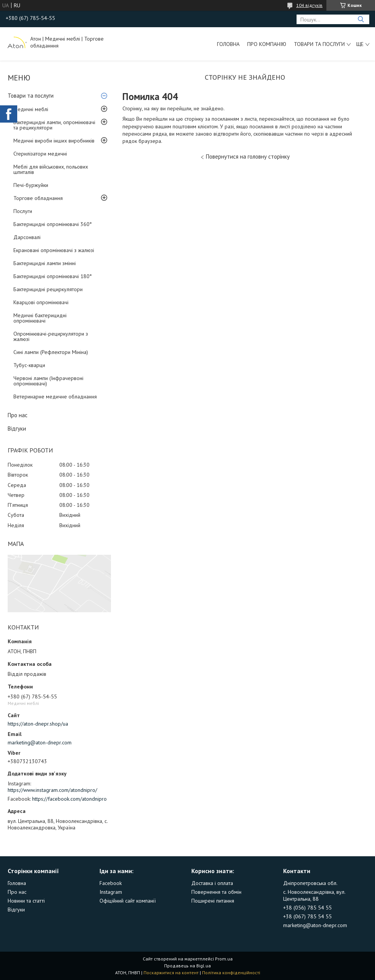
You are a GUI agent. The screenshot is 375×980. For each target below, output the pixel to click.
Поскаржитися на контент (171, 973)
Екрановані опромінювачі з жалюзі (54, 250)
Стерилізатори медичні (40, 154)
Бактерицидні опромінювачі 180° (53, 276)
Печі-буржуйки (31, 185)
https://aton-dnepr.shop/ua (38, 724)
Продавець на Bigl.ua (187, 966)
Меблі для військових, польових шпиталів (51, 169)
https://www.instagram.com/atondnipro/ (52, 790)
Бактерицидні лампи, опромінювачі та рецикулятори (54, 125)
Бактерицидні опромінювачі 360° (53, 224)
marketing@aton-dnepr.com (40, 742)
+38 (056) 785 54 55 (307, 908)
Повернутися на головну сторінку (248, 157)
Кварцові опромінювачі (41, 302)
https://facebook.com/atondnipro (69, 799)
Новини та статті (26, 901)
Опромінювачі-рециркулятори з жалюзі (51, 336)
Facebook (111, 883)
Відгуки (17, 429)
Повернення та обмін (216, 892)
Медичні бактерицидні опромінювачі (40, 318)
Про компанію (267, 44)
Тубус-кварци (29, 365)
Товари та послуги (319, 44)
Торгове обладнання (38, 198)
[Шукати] (361, 19)
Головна (228, 44)
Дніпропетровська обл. (310, 883)
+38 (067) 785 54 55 (307, 916)
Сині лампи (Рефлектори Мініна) (51, 352)
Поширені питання (213, 901)
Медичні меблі (31, 109)
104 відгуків (309, 5)
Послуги (23, 211)
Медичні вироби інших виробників (54, 141)
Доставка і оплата (212, 883)
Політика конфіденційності (231, 973)
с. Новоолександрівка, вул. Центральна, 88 (314, 895)
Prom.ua (224, 959)
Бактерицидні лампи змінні (45, 263)
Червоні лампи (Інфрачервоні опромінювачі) (48, 381)
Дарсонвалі (27, 237)
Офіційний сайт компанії (128, 901)
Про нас (18, 415)
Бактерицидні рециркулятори (48, 289)
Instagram (111, 892)
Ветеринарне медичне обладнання (55, 397)
